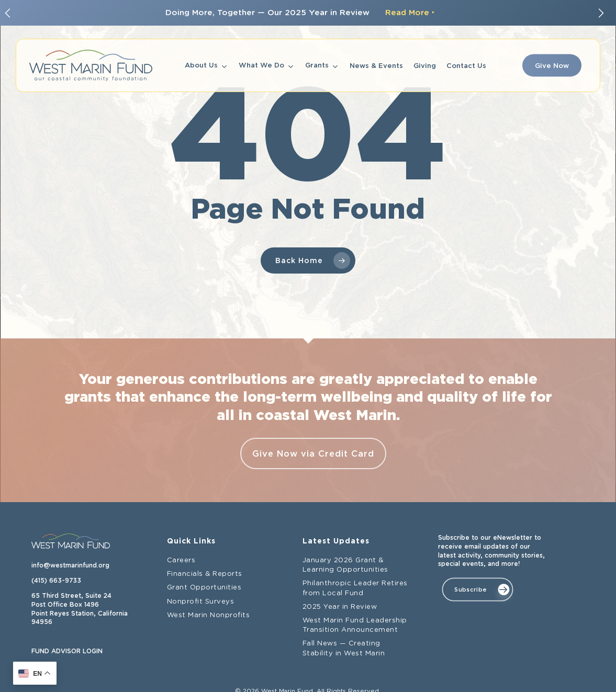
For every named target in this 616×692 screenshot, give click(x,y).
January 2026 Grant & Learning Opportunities (345, 565)
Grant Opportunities (204, 588)
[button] (477, 590)
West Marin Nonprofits (209, 615)
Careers (181, 560)
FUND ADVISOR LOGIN (67, 651)
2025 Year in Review (340, 607)
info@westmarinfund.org (70, 565)
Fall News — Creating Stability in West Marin (344, 648)
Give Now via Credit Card (313, 453)
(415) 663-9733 (56, 581)
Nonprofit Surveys (201, 602)
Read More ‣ (410, 13)
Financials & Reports (205, 574)
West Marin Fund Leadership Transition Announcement (355, 625)
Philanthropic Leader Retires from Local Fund (355, 588)
